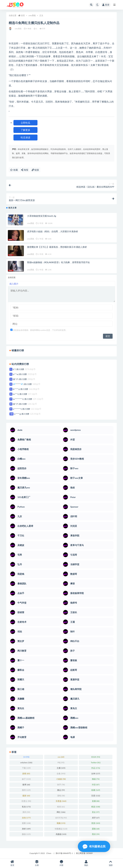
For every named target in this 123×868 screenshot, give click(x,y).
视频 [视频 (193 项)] (61, 823)
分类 (37, 863)
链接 (35, 170)
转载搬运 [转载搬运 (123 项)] (61, 829)
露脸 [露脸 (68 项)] (96, 829)
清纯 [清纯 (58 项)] (61, 796)
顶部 (111, 863)
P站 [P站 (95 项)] (61, 762)
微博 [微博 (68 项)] (26, 785)
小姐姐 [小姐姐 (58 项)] (61, 779)
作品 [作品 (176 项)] (96, 768)
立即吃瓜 (25, 123)
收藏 (14, 170)
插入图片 (14, 284)
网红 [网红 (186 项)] (61, 812)
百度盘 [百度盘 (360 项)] (61, 801)
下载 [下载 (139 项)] (26, 768)
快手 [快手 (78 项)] (61, 785)
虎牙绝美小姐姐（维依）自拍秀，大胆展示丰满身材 (52, 231)
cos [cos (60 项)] (61, 757)
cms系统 (32, 15)
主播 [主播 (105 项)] (61, 768)
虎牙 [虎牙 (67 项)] (96, 818)
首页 (23, 15)
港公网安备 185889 (84, 853)
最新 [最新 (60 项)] (26, 796)
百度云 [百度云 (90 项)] (26, 801)
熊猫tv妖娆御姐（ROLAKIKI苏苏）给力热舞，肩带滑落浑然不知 (58, 262)
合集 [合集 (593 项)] (61, 774)
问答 (61, 863)
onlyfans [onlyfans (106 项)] (26, 762)
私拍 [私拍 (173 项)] (26, 807)
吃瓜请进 (25, 137)
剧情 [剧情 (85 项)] (26, 774)
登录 (106, 5)
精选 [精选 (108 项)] (96, 807)
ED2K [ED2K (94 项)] (96, 757)
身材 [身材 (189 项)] (26, 829)
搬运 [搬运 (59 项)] (61, 790)
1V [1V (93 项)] (26, 757)
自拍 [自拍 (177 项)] (26, 818)
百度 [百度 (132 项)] (96, 796)
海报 (25, 170)
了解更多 (25, 130)
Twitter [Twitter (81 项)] (96, 762)
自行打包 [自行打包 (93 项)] (61, 818)
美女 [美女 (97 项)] (96, 812)
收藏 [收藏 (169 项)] (96, 790)
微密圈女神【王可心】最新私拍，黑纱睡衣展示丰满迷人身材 (57, 247)
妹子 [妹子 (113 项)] (26, 779)
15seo (49, 853)
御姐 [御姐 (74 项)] (96, 779)
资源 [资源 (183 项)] (96, 823)
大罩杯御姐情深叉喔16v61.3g (42, 216)
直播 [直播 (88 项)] (96, 801)
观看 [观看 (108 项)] (26, 823)
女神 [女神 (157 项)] (96, 774)
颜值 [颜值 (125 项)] (26, 834)
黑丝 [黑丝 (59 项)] (96, 834)
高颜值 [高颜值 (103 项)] (61, 834)
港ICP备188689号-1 (64, 853)
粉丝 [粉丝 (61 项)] (61, 807)
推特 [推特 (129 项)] (26, 790)
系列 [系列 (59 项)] (26, 812)
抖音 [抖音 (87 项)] (96, 785)
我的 (86, 863)
